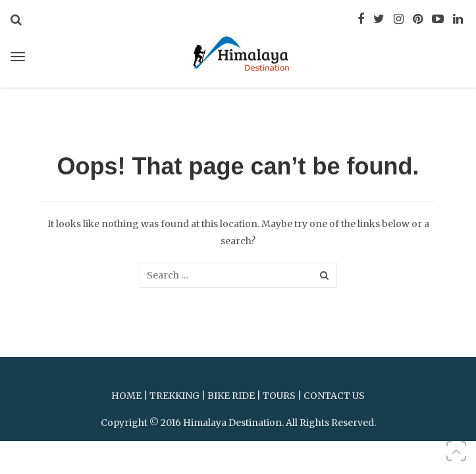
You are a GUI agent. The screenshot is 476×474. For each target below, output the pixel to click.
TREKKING (174, 396)
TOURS (279, 396)
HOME (126, 396)
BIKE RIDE (231, 396)
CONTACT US (334, 396)
